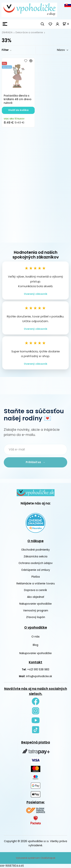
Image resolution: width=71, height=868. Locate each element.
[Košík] (67, 24)
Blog (35, 645)
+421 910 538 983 (38, 669)
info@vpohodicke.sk (39, 676)
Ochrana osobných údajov (36, 563)
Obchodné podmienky (35, 550)
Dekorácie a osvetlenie (29, 32)
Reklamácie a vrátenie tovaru (36, 584)
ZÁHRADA (7, 32)
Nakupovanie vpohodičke (35, 604)
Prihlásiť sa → (35, 462)
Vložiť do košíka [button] (18, 110)
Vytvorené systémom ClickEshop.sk (36, 858)
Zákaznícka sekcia (35, 557)
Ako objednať (36, 597)
